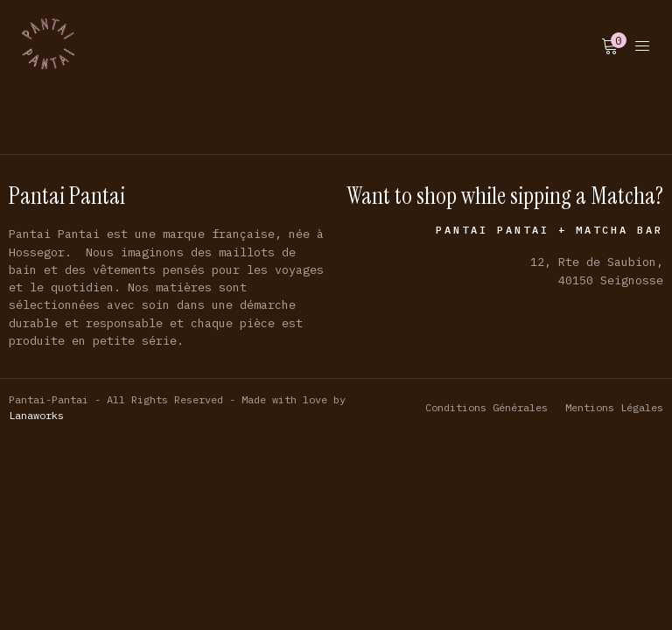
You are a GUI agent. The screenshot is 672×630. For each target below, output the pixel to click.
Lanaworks (36, 415)
